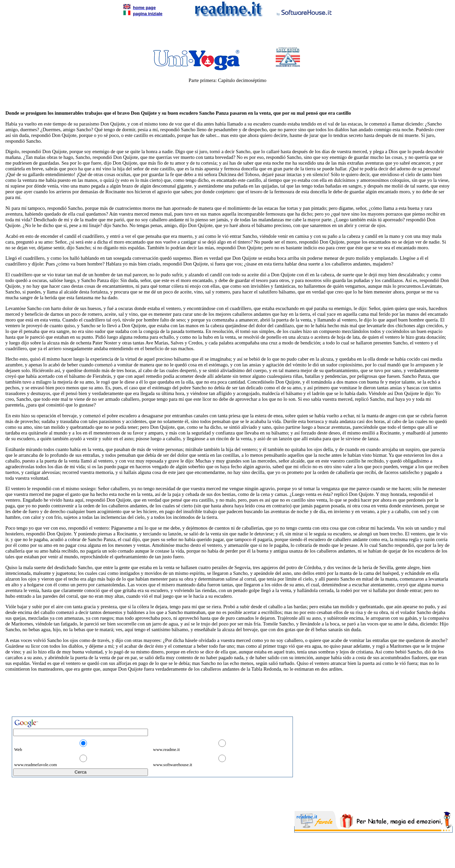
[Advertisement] (226, 34)
